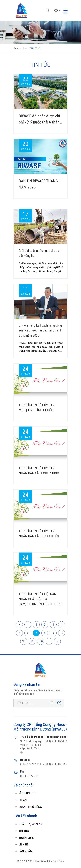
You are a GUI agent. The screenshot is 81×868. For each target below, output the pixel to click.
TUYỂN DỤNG (27, 838)
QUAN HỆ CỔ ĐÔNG (30, 807)
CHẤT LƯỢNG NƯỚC (31, 824)
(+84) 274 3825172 (56, 741)
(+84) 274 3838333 (31, 764)
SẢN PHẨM (25, 851)
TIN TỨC (24, 831)
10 (62, 633)
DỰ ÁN (23, 800)
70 (32, 641)
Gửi (51, 703)
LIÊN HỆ (23, 844)
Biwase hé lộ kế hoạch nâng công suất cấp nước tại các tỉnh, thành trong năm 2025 (40, 330)
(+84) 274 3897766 (55, 764)
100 (40, 641)
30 (24, 641)
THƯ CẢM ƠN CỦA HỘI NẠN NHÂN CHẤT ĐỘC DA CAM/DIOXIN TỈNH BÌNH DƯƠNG (41, 599)
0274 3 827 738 (29, 776)
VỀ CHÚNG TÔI (27, 793)
